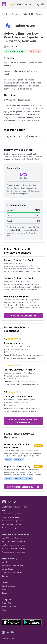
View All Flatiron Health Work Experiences (24, 421)
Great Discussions (8, 586)
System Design (7, 569)
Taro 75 (5, 510)
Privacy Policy (7, 603)
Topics (4, 593)
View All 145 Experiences (24, 316)
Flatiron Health (28, 14)
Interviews (6, 14)
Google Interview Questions (12, 514)
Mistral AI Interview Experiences (14, 552)
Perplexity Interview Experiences (14, 545)
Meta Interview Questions (11, 517)
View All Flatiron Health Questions (24, 487)
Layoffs (5, 562)
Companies (16, 14)
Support (5, 610)
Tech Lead (6, 576)
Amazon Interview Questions (12, 521)
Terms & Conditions (9, 607)
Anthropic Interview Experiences (14, 541)
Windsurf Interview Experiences (13, 548)
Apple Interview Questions (11, 524)
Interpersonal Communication (13, 572)
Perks (4, 590)
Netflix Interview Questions (12, 528)
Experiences (40, 14)
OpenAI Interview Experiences (13, 538)
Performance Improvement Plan (13, 565)
